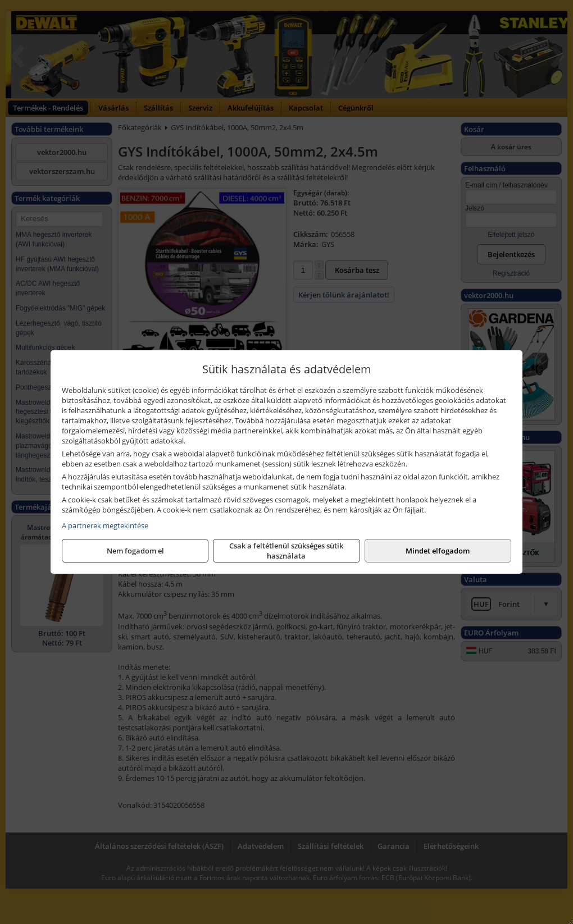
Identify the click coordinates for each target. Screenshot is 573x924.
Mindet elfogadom (438, 551)
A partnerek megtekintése (105, 525)
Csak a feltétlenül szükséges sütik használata (286, 551)
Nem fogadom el (135, 551)
